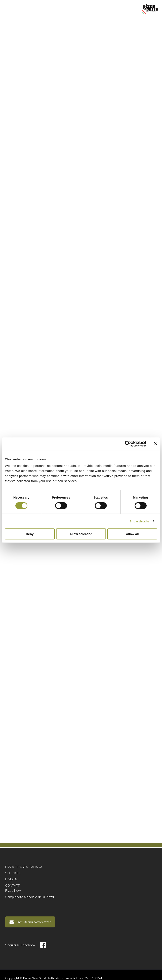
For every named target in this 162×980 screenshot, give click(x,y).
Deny (30, 534)
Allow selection (81, 534)
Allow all (132, 534)
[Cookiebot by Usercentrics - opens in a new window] (128, 444)
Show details (139, 521)
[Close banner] (156, 444)
